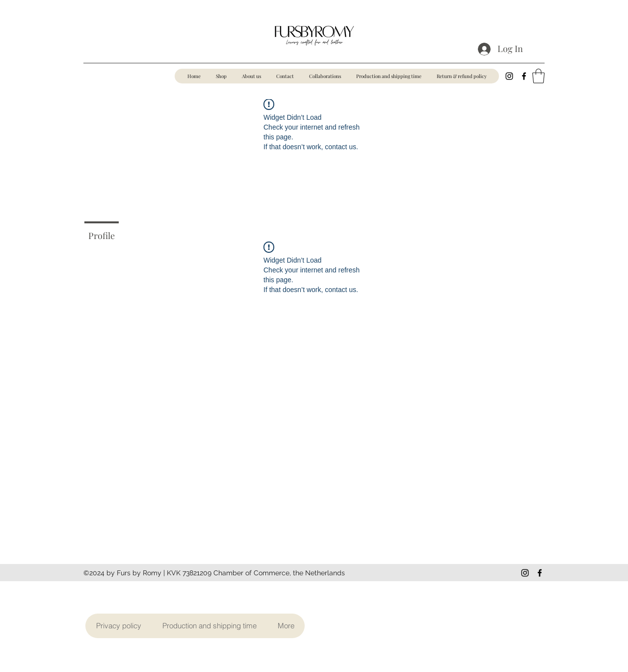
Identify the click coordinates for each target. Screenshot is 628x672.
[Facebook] (524, 76)
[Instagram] (509, 76)
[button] (538, 76)
